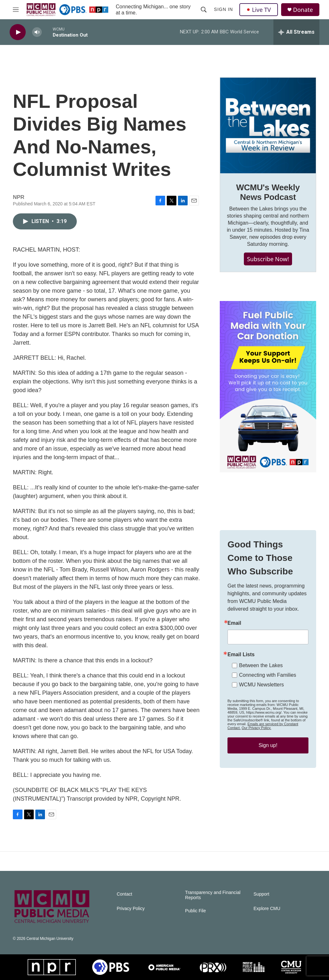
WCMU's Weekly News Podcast (268, 192)
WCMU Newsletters (262, 685)
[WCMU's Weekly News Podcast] (268, 125)
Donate (303, 10)
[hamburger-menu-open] (16, 10)
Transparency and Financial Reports (213, 895)
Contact (124, 894)
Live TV (259, 10)
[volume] (37, 32)
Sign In (223, 9)
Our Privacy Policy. (256, 728)
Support (261, 894)
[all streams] (296, 32)
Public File (196, 911)
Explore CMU (267, 909)
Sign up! (268, 745)
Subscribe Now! (268, 259)
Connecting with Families (268, 675)
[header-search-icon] (204, 10)
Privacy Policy (131, 909)
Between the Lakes (261, 665)
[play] (18, 32)
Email (234, 623)
